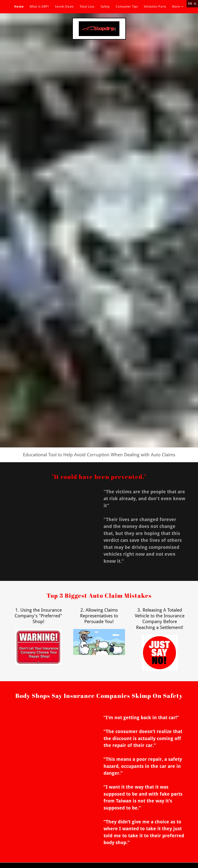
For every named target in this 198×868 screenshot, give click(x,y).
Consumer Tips (127, 7)
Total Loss (87, 7)
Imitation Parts (155, 7)
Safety (105, 7)
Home (19, 7)
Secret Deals (64, 7)
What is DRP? (39, 7)
